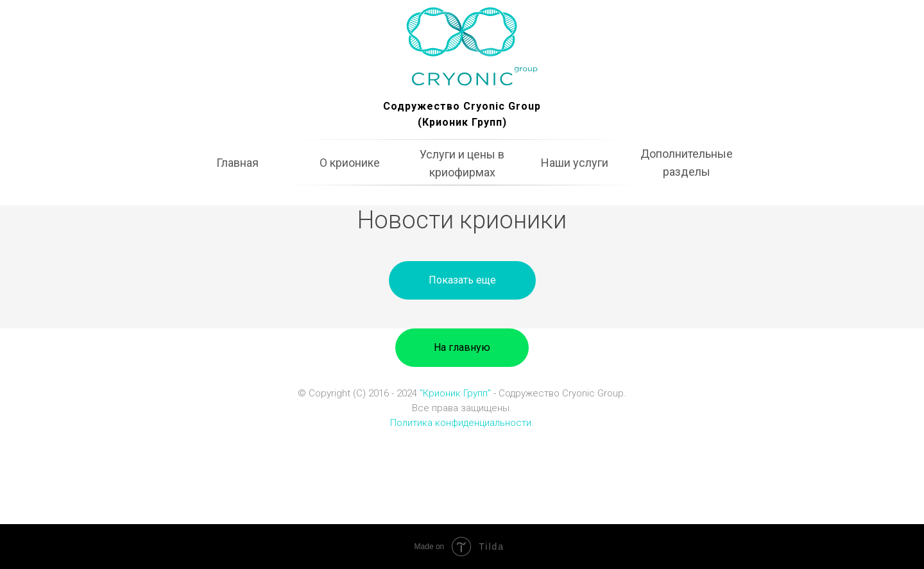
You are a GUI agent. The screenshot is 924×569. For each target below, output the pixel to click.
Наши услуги (575, 163)
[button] (462, 280)
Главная (237, 163)
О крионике (350, 163)
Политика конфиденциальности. (462, 423)
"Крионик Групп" (455, 393)
